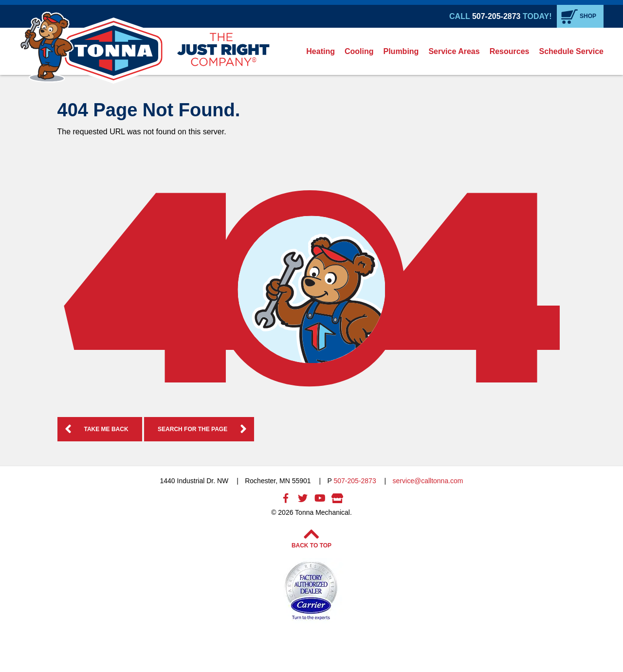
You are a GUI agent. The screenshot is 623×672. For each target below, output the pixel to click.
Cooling (359, 51)
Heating (321, 51)
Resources (510, 51)
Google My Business (337, 498)
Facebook (286, 498)
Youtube (320, 498)
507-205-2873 (496, 16)
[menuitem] (321, 51)
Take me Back (106, 429)
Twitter (303, 498)
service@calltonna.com (428, 481)
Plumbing (401, 51)
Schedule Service (571, 51)
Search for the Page (192, 429)
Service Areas (454, 51)
